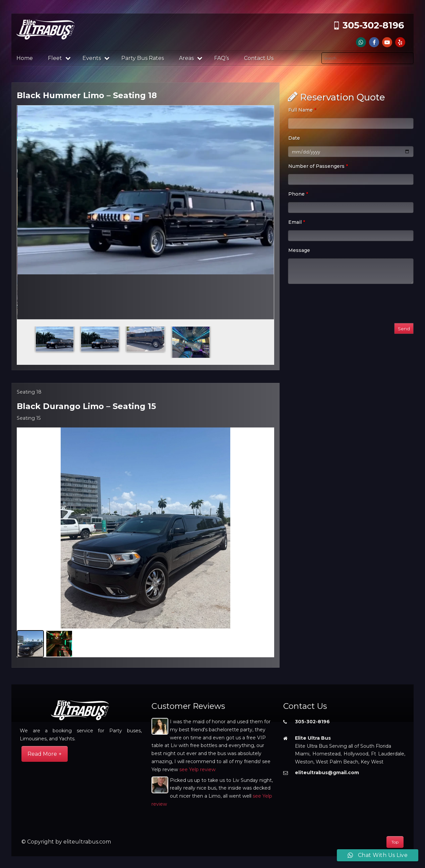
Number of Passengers (318, 166)
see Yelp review (197, 770)
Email (297, 222)
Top (395, 842)
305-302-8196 (373, 25)
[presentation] (339, 305)
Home (25, 58)
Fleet (59, 58)
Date (294, 138)
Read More (42, 754)
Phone (298, 194)
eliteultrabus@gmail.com (327, 773)
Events (96, 58)
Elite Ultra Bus (313, 738)
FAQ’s (222, 58)
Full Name (302, 110)
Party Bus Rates (143, 58)
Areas (191, 58)
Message (299, 250)
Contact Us (259, 58)
